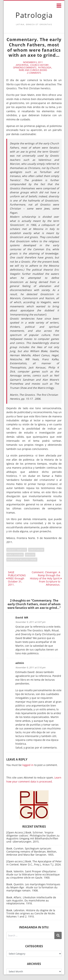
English (30, 555)
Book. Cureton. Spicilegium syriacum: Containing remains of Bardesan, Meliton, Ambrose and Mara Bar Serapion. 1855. (32, 852)
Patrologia (34, 15)
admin (20, 663)
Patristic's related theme (22, 560)
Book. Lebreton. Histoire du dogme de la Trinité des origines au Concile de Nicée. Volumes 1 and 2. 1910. (31, 913)
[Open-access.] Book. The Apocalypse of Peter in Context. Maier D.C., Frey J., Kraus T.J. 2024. (34, 863)
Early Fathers (15, 555)
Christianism (36, 550)
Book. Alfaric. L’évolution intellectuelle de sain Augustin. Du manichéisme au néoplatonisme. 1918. (31, 900)
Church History (39, 65)
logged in (28, 765)
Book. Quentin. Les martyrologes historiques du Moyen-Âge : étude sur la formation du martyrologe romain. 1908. (33, 887)
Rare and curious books (33, 70)
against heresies (17, 550)
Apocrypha (22, 65)
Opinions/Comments (25, 68)
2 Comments (34, 73)
